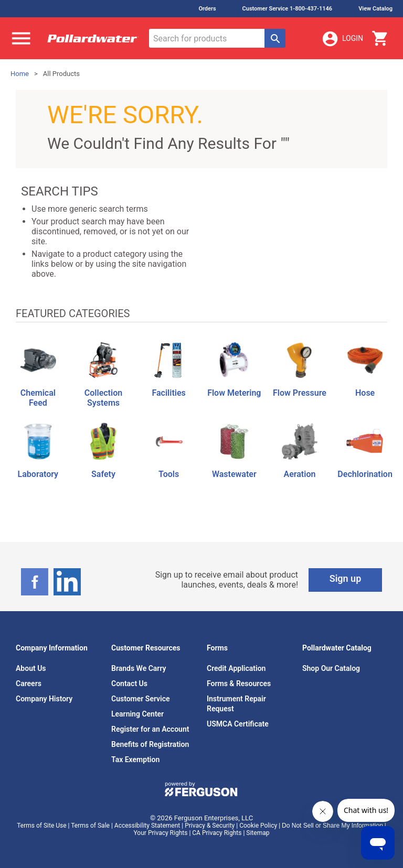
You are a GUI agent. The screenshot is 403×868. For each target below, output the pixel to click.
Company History (44, 699)
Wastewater (234, 474)
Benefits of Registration (150, 744)
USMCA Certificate (238, 724)
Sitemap (258, 833)
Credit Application (236, 668)
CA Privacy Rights (217, 833)
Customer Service (141, 699)
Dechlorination (365, 474)
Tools (169, 474)
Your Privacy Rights (161, 833)
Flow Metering (234, 393)
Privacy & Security (210, 826)
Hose (365, 393)
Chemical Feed (38, 398)
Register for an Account (150, 729)
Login (342, 39)
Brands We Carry (139, 668)
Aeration (300, 474)
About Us (31, 668)
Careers (29, 683)
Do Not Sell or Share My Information (332, 826)
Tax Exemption (135, 759)
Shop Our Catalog (331, 668)
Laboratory (38, 474)
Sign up (346, 578)
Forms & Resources (239, 683)
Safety (103, 474)
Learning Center (137, 714)
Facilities (168, 393)
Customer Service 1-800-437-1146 (288, 9)
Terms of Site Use (41, 826)
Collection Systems (103, 398)
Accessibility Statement (147, 826)
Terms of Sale (90, 826)
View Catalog (375, 9)
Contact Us (129, 683)
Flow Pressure (300, 393)
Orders (207, 9)
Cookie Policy (258, 826)
